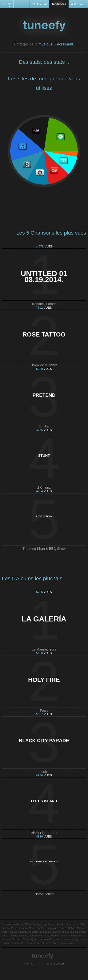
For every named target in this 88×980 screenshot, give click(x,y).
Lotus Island (44, 801)
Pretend (44, 395)
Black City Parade (44, 740)
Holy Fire (44, 680)
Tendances (59, 4)
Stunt (44, 455)
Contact (59, 964)
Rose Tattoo (44, 334)
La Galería (44, 619)
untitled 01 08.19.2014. (44, 277)
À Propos (77, 4)
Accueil (39, 4)
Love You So (44, 516)
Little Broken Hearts (44, 862)
